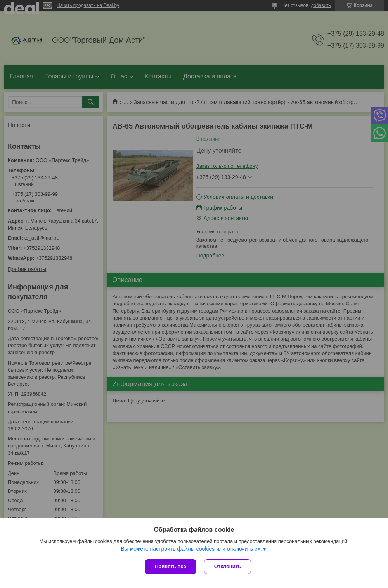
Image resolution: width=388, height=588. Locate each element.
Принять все (171, 566)
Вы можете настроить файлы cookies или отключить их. (191, 549)
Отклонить (228, 566)
